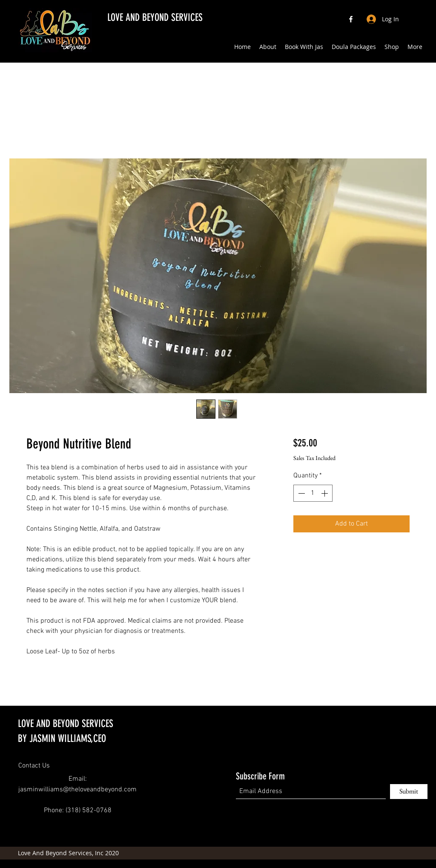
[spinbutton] (313, 493)
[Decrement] (301, 493)
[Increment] (325, 493)
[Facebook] (351, 19)
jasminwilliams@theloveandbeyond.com (77, 790)
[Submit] (409, 792)
